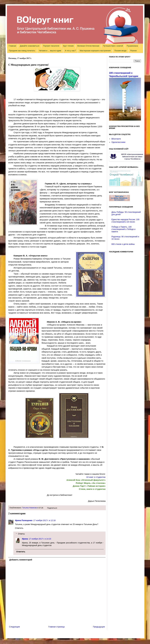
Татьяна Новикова (30, 508)
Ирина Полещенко (24, 520)
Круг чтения (68, 46)
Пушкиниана (132, 46)
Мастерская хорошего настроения (95, 51)
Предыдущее (99, 627)
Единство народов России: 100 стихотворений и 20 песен (125, 221)
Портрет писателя (51, 46)
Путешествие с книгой (113, 46)
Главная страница (57, 627)
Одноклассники (118, 142)
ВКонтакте (116, 139)
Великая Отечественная (88, 46)
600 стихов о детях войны (123, 244)
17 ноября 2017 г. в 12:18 (44, 520)
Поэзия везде (120, 51)
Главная (12, 46)
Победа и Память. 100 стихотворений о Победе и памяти (123, 229)
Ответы (21, 534)
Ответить (19, 528)
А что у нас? (70, 51)
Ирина (25, 539)
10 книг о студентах (96, 477)
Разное (133, 51)
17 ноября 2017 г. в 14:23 (40, 539)
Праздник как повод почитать (22, 51)
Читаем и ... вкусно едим (50, 51)
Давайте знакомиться (30, 46)
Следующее (14, 627)
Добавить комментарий (21, 560)
